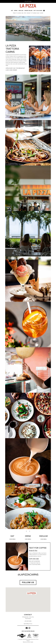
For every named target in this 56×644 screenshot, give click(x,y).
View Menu (12, 539)
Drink (16, 11)
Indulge (21, 11)
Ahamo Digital (30, 642)
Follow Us (28, 582)
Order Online (28, 11)
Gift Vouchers (38, 11)
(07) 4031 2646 (28, 1)
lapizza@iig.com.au (28, 624)
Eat (12, 11)
